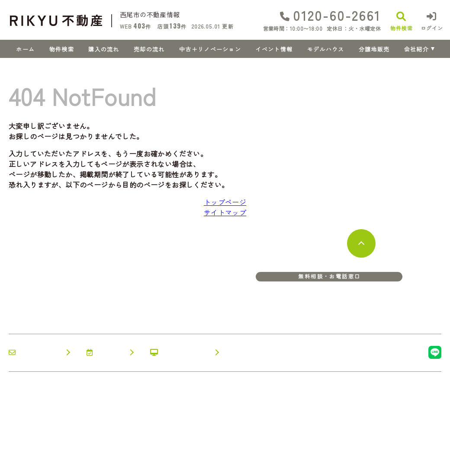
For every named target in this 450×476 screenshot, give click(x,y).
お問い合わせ (35, 352)
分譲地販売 (374, 49)
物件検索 (62, 49)
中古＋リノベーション (210, 49)
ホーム (25, 49)
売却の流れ (149, 49)
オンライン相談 (180, 352)
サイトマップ (225, 212)
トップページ (225, 202)
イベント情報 (274, 49)
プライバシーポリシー (120, 463)
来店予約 (105, 352)
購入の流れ (104, 49)
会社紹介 (416, 49)
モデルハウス (326, 49)
